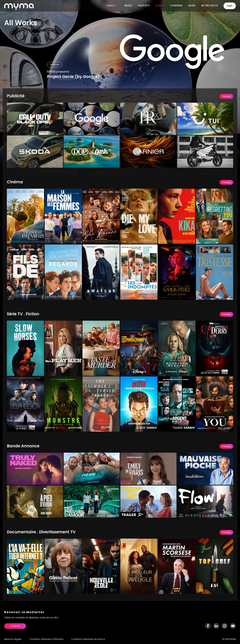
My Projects (209, 6)
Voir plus (226, 96)
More (192, 6)
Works (160, 6)
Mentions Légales (13, 639)
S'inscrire (15, 626)
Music (128, 6)
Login (230, 6)
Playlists (144, 6)
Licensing (176, 6)
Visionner (55, 65)
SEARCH (111, 6)
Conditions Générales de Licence (88, 639)
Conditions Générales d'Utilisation (46, 639)
